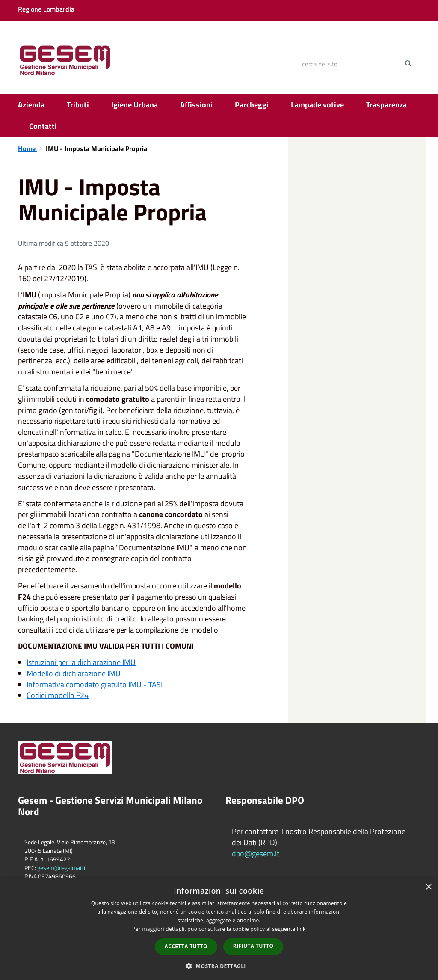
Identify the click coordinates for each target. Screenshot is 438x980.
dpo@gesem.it (256, 854)
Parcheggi (252, 105)
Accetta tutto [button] (186, 946)
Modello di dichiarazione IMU (74, 673)
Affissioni (196, 105)
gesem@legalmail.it (62, 868)
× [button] (428, 887)
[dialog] (219, 929)
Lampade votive (317, 105)
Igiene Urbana (135, 105)
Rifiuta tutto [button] (253, 946)
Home (28, 148)
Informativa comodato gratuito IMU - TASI (95, 685)
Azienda (31, 105)
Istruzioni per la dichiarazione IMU (81, 662)
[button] (219, 966)
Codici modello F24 (58, 695)
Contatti (43, 126)
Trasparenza (386, 105)
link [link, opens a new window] (301, 929)
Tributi (78, 105)
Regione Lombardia (46, 9)
